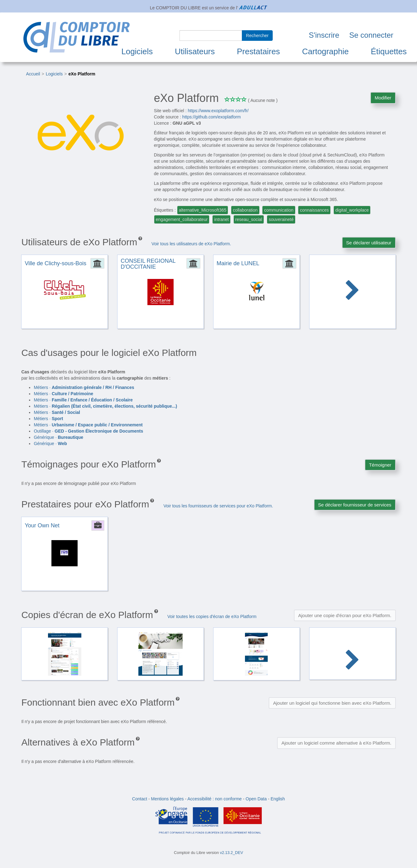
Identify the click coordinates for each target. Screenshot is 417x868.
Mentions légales (168, 799)
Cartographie (325, 51)
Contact (140, 799)
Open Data (256, 799)
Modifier (383, 98)
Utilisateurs (195, 51)
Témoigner (380, 465)
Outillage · (88, 431)
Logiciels (137, 51)
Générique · (58, 437)
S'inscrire (324, 35)
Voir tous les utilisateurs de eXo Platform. (191, 244)
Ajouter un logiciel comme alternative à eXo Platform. (336, 743)
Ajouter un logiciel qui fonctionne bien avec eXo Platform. (332, 703)
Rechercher (257, 36)
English (278, 799)
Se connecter (371, 35)
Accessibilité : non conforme (214, 799)
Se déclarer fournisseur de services (355, 505)
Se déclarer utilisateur (369, 243)
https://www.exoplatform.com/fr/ (218, 111)
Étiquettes (389, 51)
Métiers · (84, 387)
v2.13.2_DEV (232, 853)
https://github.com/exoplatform (212, 117)
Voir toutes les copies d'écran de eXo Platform (212, 616)
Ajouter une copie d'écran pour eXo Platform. (345, 615)
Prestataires (258, 51)
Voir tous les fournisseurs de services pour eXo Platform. (218, 506)
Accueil (33, 74)
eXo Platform (82, 74)
